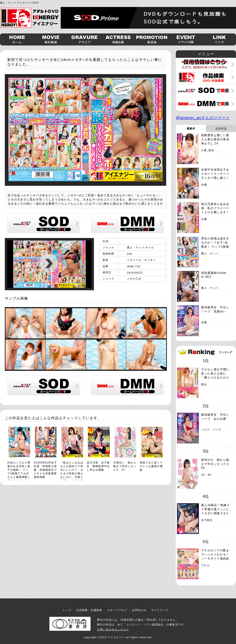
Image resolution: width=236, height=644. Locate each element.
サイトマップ (160, 610)
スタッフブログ (117, 610)
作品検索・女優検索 (89, 610)
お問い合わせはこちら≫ (113, 629)
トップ (67, 610)
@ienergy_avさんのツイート (203, 118)
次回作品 (221, 129)
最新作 (191, 129)
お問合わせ (139, 610)
